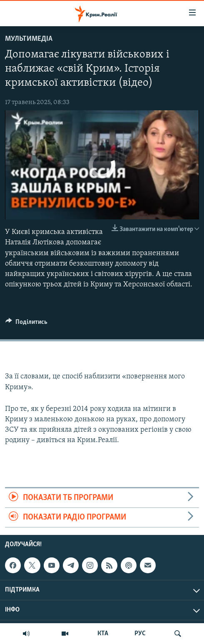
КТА (103, 634)
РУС (140, 634)
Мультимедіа (29, 39)
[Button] (26, 324)
